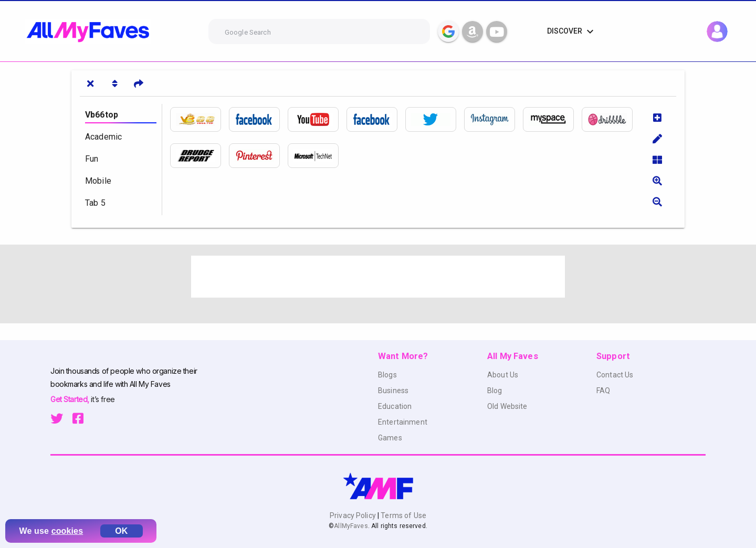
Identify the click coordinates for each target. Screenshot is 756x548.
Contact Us (615, 375)
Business (393, 391)
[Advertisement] (378, 277)
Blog (495, 391)
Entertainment (403, 422)
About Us (503, 375)
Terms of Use (403, 515)
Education (395, 406)
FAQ (603, 391)
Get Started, (71, 399)
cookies (67, 531)
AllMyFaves (351, 526)
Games (390, 438)
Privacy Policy (354, 515)
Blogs (387, 375)
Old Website (507, 406)
